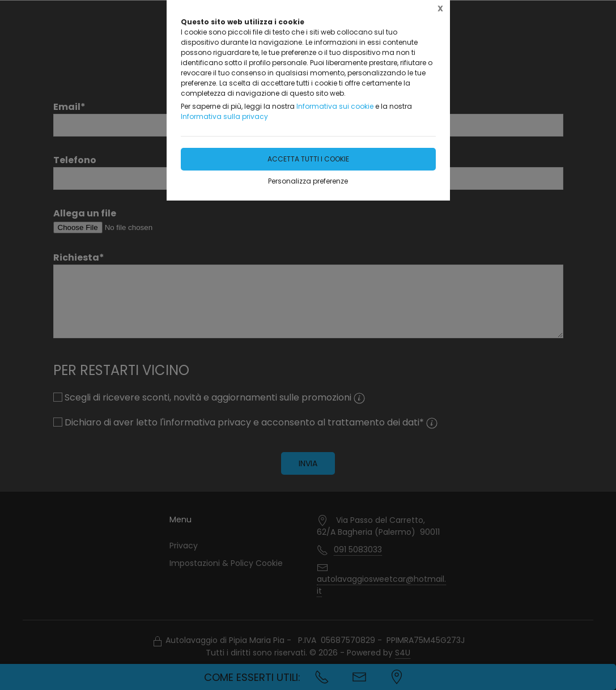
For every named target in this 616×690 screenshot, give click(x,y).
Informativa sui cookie (335, 106)
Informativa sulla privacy (224, 116)
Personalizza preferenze (308, 181)
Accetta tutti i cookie (308, 159)
